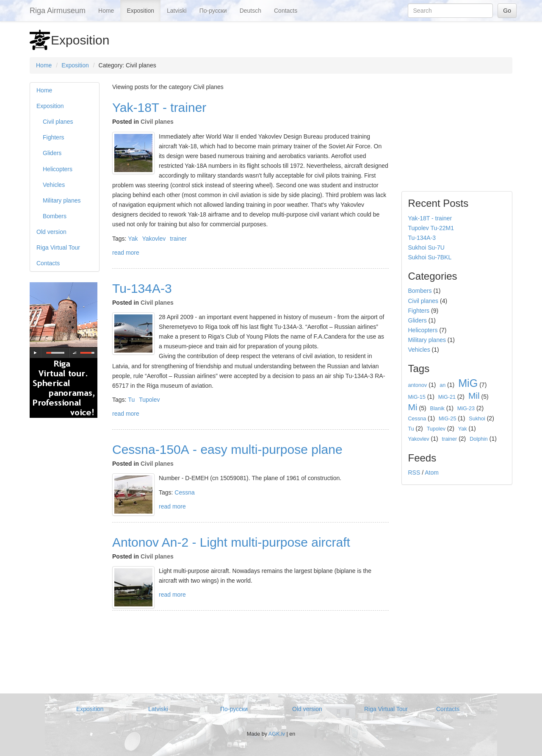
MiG (468, 383)
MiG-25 (447, 419)
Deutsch (250, 11)
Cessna (184, 492)
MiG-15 (417, 397)
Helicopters (58, 169)
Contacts (286, 11)
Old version (51, 232)
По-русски (213, 11)
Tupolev (149, 400)
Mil (474, 396)
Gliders (52, 153)
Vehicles (54, 185)
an (442, 385)
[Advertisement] (64, 555)
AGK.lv (277, 734)
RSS (414, 472)
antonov (418, 385)
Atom (432, 472)
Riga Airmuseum (58, 11)
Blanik (437, 409)
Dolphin (479, 439)
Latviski (177, 11)
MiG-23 (466, 409)
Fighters (54, 137)
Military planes (62, 200)
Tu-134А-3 (142, 288)
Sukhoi (477, 419)
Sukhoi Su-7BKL (430, 257)
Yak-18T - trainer (159, 107)
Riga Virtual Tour (58, 247)
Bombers (55, 216)
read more (126, 253)
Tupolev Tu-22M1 (431, 228)
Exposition (140, 11)
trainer (178, 239)
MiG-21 (447, 397)
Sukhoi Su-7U (426, 247)
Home (106, 11)
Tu (131, 400)
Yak (133, 239)
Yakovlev (154, 239)
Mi (413, 407)
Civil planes (58, 122)
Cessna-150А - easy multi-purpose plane (227, 449)
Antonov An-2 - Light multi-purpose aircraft (231, 542)
